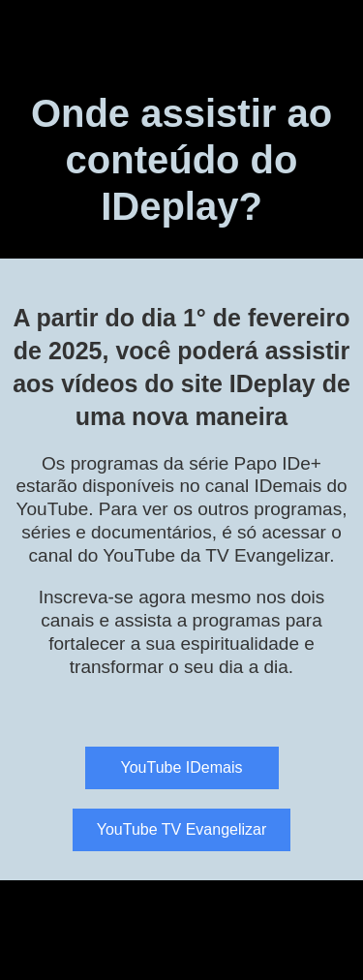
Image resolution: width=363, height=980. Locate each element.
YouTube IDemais (182, 767)
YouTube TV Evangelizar (182, 829)
